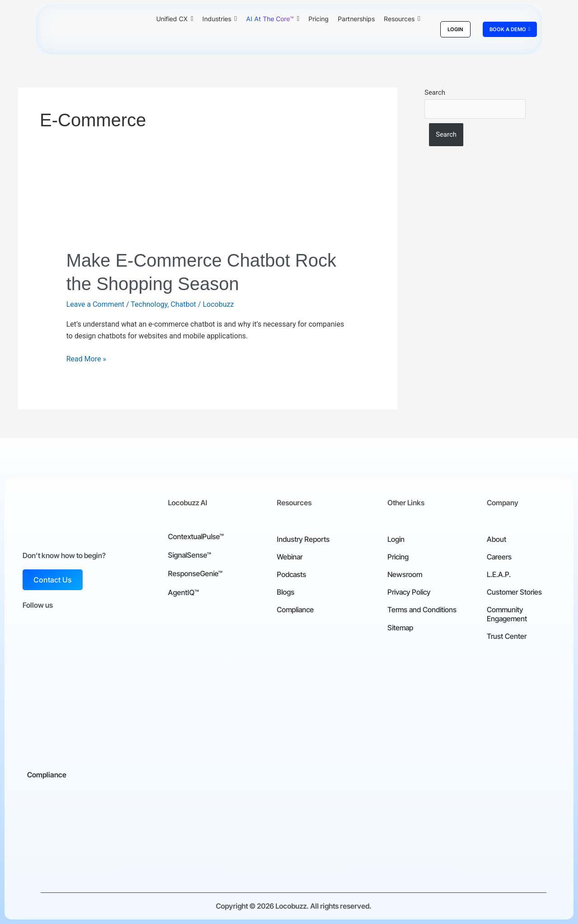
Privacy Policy (409, 592)
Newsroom (405, 574)
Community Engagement (507, 614)
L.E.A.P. (499, 574)
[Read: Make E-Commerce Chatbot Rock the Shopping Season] (208, 215)
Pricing (398, 557)
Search (435, 92)
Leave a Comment (96, 304)
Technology (149, 304)
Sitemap (400, 628)
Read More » (86, 358)
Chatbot (184, 304)
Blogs (286, 592)
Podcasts (291, 574)
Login (396, 539)
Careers (499, 557)
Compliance (295, 610)
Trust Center (507, 636)
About (496, 539)
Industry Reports (303, 539)
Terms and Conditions (422, 610)
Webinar (290, 557)
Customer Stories (514, 592)
